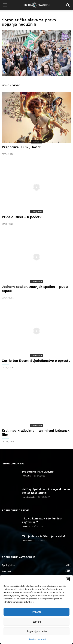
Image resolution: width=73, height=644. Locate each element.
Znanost (33, 571)
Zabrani (37, 622)
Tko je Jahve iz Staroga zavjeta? (44, 536)
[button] (68, 579)
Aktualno (37, 142)
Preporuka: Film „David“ (22, 147)
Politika (26, 526)
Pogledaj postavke (37, 631)
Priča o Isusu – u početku (23, 217)
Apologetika (37, 212)
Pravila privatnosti (37, 639)
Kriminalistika (29, 497)
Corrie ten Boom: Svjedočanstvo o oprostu (36, 361)
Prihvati (36, 612)
